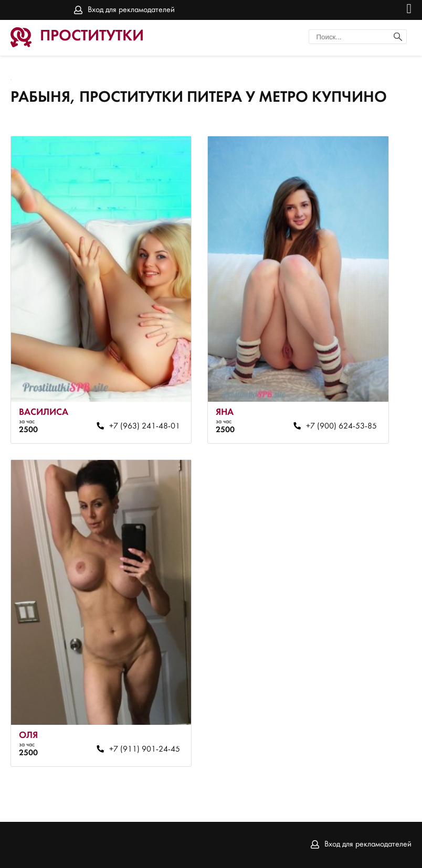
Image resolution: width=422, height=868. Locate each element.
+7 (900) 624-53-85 (341, 426)
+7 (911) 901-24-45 (145, 749)
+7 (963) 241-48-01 (145, 426)
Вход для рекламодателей (131, 10)
